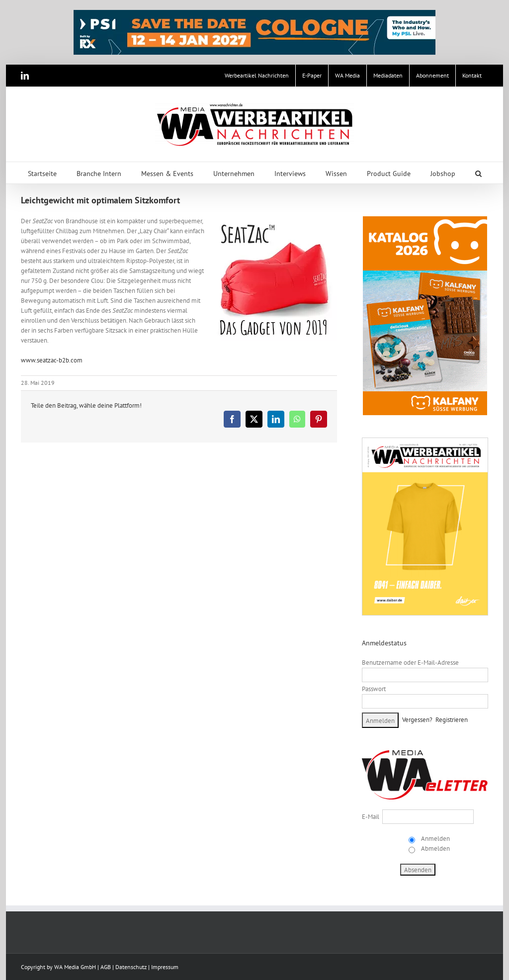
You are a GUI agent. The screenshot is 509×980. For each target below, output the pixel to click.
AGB (106, 967)
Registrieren (452, 720)
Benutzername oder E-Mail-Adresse (410, 663)
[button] (478, 173)
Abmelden (435, 848)
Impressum (165, 967)
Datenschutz (131, 967)
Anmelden (435, 839)
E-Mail (371, 817)
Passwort (374, 689)
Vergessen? (417, 720)
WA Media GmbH (75, 967)
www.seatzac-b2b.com (52, 360)
